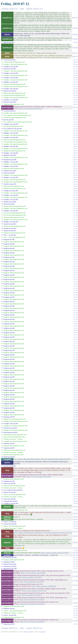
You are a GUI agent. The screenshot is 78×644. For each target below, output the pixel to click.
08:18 (76, 157)
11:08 (76, 211)
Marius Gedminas (29, 632)
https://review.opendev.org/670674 (32, 582)
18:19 (76, 490)
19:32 (76, 522)
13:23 (76, 381)
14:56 (76, 435)
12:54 (76, 264)
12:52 (76, 253)
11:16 (76, 222)
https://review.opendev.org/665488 (33, 573)
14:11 (76, 428)
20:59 (76, 557)
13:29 (76, 410)
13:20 (76, 364)
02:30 (76, 78)
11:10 (76, 215)
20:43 (75, 553)
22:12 (75, 572)
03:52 (76, 98)
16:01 (76, 455)
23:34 (76, 606)
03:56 (76, 100)
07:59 (76, 142)
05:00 (76, 113)
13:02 (76, 304)
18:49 (76, 503)
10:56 (76, 204)
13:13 (76, 337)
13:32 (76, 419)
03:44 (76, 95)
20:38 (76, 550)
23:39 (76, 608)
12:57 (76, 277)
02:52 (76, 82)
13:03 (76, 310)
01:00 (76, 66)
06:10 (76, 131)
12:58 (76, 284)
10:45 (76, 202)
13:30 (76, 417)
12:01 (76, 233)
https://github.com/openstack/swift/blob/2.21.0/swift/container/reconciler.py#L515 (43, 533)
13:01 (76, 299)
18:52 (75, 507)
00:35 (76, 62)
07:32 (76, 140)
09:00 (76, 180)
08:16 (76, 153)
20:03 (75, 532)
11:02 (76, 206)
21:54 (76, 566)
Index (22, 9)
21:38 (76, 562)
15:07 (76, 437)
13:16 (76, 344)
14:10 (76, 426)
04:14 (75, 107)
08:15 (76, 151)
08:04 (76, 146)
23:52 (76, 617)
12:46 (76, 235)
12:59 (76, 288)
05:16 (76, 124)
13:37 (76, 421)
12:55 (76, 270)
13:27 (76, 399)
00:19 (75, 18)
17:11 (75, 476)
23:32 (75, 603)
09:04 (76, 188)
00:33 (75, 56)
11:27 (76, 224)
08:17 (76, 155)
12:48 (76, 237)
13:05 (76, 322)
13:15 (76, 341)
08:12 (76, 149)
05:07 (76, 115)
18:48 (76, 501)
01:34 (76, 73)
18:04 (76, 486)
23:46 (76, 615)
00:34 (76, 60)
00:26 (75, 39)
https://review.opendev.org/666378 (32, 604)
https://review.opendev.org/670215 (30, 108)
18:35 (76, 499)
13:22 (76, 375)
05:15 (76, 120)
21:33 (76, 560)
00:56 (76, 64)
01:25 (76, 71)
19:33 (76, 524)
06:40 (76, 137)
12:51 (76, 248)
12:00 (76, 231)
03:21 (76, 84)
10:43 (76, 197)
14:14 (76, 430)
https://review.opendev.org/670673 (30, 577)
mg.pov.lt (43, 632)
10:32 (76, 193)
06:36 (76, 135)
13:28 (76, 404)
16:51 (75, 463)
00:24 (75, 35)
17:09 (75, 470)
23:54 (75, 621)
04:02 (76, 102)
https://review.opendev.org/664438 (44, 586)
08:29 (76, 166)
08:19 (76, 160)
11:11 (76, 217)
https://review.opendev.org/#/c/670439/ (55, 553)
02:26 (76, 75)
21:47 (76, 564)
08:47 (76, 171)
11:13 (76, 219)
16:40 (75, 459)
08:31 (76, 168)
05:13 (76, 117)
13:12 (76, 335)
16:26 (76, 457)
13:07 (76, 333)
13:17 (76, 348)
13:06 (76, 328)
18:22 (76, 492)
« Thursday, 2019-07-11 (9, 9)
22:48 (75, 576)
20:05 (75, 542)
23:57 (76, 624)
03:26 (76, 89)
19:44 (76, 526)
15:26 (76, 443)
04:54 (76, 111)
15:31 (76, 446)
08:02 (76, 144)
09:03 (76, 184)
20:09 (75, 548)
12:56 (76, 275)
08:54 (76, 175)
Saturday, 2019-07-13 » (35, 9)
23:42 (76, 611)
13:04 (76, 315)
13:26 (76, 397)
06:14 (76, 133)
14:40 (76, 432)
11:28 (76, 226)
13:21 (76, 370)
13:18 (76, 353)
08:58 (76, 177)
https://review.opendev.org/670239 (34, 591)
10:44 (76, 200)
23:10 (75, 581)
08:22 (76, 162)
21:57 (76, 569)
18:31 (76, 494)
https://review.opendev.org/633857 (39, 477)
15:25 (76, 441)
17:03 (76, 466)
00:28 (76, 42)
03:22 (76, 86)
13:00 (76, 293)
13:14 (76, 339)
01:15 (76, 69)
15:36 (76, 448)
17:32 (76, 479)
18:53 (76, 510)
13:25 (76, 392)
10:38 (76, 195)
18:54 (75, 517)
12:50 (76, 242)
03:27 (76, 93)
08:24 (76, 164)
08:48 (76, 173)
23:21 (75, 594)
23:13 (75, 585)
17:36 (76, 481)
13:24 (76, 386)
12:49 (76, 239)
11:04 (76, 208)
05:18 (76, 126)
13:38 (76, 424)
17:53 (76, 483)
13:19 (76, 359)
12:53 (76, 259)
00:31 (75, 53)
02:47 (76, 80)
